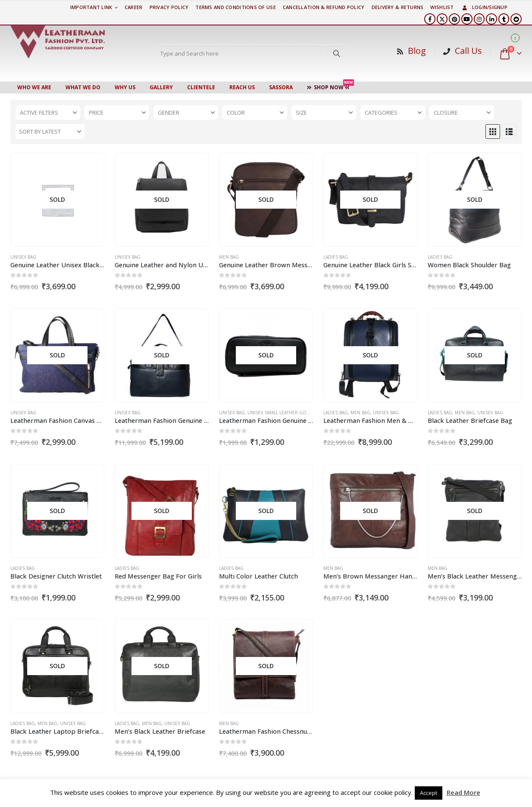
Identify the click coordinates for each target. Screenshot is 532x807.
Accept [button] (429, 793)
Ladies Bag (336, 257)
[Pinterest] (454, 19)
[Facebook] (430, 19)
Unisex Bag (23, 257)
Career (134, 7)
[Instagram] (479, 19)
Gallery (161, 87)
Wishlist (442, 7)
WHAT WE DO (83, 87)
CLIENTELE (201, 87)
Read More (463, 792)
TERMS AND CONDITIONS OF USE (235, 7)
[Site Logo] (58, 42)
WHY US (125, 87)
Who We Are (34, 87)
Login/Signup (484, 7)
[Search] (337, 53)
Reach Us (242, 87)
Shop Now (330, 86)
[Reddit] (516, 19)
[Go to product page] (57, 200)
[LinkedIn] (491, 19)
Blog (417, 51)
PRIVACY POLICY (169, 7)
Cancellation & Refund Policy (324, 7)
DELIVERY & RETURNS (398, 7)
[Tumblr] (504, 19)
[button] (493, 131)
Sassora (281, 87)
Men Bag (229, 257)
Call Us (468, 51)
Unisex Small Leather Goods (282, 413)
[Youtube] (467, 19)
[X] (442, 19)
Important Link (91, 7)
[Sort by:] (50, 131)
